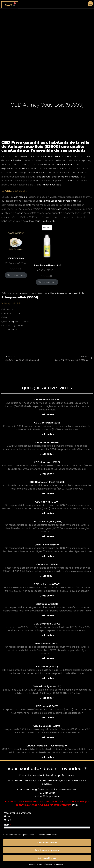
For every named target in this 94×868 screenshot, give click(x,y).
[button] (90, 4)
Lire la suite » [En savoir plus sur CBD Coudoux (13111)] (47, 615)
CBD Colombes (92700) (47, 644)
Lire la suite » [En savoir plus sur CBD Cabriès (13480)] (47, 513)
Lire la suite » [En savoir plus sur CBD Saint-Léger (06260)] (47, 698)
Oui (8, 816)
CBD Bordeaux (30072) (47, 624)
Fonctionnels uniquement (47, 850)
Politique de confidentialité (53, 864)
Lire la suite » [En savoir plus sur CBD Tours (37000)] (47, 678)
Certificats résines (11, 314)
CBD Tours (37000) (47, 667)
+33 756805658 (47, 793)
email (75, 805)
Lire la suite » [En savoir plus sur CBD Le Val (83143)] (47, 576)
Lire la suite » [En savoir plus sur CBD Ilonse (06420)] (47, 718)
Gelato (5, 317)
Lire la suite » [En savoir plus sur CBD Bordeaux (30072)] (47, 635)
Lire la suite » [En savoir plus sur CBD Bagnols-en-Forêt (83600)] (47, 494)
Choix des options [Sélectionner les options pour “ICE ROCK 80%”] (16, 275)
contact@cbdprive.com (47, 796)
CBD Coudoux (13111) (47, 604)
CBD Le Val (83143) (47, 564)
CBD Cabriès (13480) (47, 502)
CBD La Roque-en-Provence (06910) (47, 746)
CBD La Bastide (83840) (47, 726)
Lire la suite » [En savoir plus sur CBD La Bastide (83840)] (47, 737)
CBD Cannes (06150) (47, 442)
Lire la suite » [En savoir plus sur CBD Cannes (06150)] (47, 454)
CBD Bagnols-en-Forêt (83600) (47, 482)
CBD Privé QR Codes (13, 326)
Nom (7, 825)
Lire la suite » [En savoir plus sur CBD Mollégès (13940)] (47, 556)
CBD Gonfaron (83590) (47, 423)
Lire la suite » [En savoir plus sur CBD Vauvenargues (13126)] (47, 536)
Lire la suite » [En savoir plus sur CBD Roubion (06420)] (47, 414)
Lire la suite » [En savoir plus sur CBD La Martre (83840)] (47, 596)
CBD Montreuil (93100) (47, 462)
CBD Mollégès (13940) (47, 545)
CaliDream (7, 309)
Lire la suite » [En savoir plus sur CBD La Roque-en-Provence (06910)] (47, 757)
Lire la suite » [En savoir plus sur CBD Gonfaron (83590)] (47, 434)
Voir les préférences (47, 858)
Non (9, 820)
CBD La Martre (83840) (47, 584)
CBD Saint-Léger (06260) (47, 686)
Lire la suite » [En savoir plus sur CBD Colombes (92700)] (47, 658)
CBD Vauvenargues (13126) (47, 522)
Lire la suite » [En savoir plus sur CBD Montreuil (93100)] (47, 474)
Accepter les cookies (47, 843)
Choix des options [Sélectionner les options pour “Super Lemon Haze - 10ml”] (47, 282)
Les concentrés (10, 330)
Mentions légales (36, 864)
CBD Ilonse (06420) (47, 706)
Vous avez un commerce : (19, 813)
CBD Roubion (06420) (47, 400)
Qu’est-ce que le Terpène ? (16, 322)
